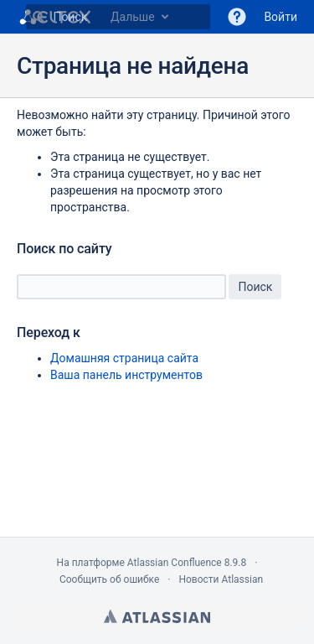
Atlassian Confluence (175, 563)
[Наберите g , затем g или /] (118, 17)
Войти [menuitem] (281, 17)
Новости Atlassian (221, 579)
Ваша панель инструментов (126, 375)
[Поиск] (39, 17)
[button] (237, 17)
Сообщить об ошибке (109, 579)
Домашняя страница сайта (124, 358)
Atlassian (157, 616)
